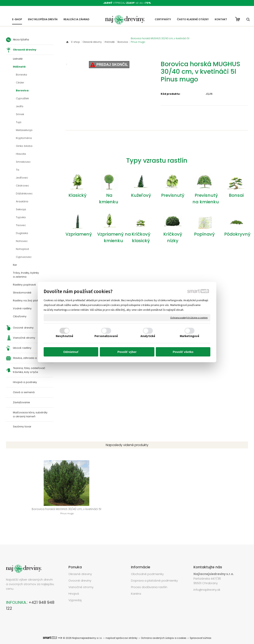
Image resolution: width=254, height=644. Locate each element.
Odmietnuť (71, 352)
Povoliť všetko (183, 352)
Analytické (148, 336)
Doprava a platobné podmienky (154, 575)
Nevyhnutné (64, 336)
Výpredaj (75, 594)
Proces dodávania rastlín (150, 581)
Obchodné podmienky (147, 568)
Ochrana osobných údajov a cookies (189, 318)
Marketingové (190, 336)
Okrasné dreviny (80, 568)
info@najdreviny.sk (207, 584)
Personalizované (106, 336)
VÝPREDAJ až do (127, 3)
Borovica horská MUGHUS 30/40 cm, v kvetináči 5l (34, 513)
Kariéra (136, 588)
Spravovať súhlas (201, 632)
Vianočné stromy (81, 581)
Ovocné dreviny (80, 575)
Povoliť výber (127, 352)
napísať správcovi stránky (122, 632)
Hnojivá (74, 588)
